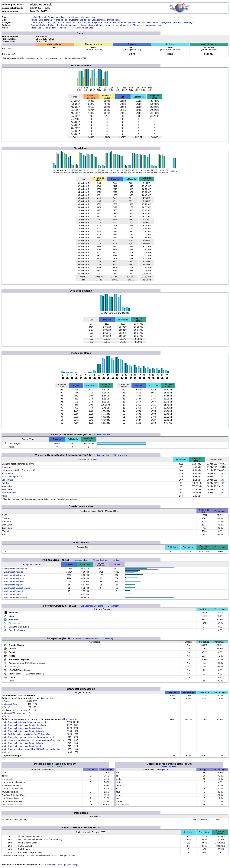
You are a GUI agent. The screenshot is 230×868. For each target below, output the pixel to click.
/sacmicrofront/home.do (13, 581)
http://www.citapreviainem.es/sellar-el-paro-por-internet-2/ (30, 737)
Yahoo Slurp (8, 480)
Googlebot (7, 467)
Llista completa (45, 20)
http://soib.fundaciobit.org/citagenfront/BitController (27, 734)
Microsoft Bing (10, 704)
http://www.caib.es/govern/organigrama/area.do (25, 722)
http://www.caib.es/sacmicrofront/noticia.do (23, 743)
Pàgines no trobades (84, 28)
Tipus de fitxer (58, 22)
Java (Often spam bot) (12, 477)
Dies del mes (53, 17)
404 (10, 840)
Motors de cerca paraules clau (147, 25)
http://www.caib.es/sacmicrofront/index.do (23, 728)
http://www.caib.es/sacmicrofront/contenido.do (25, 725)
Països (34, 20)
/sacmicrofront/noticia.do (13, 578)
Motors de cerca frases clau (119, 25)
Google (7, 701)
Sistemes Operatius (127, 22)
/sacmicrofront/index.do (13, 572)
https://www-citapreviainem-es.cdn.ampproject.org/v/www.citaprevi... (35, 740)
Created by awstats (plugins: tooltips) (62, 865)
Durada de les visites (40, 22)
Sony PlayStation (17, 630)
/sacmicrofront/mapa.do (13, 585)
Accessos (70, 22)
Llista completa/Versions (92, 606)
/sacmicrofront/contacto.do (14, 594)
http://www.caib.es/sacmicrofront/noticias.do (24, 731)
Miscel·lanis (36, 28)
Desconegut (153, 22)
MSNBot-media (9, 493)
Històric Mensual (38, 17)
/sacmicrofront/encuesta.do (14, 598)
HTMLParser (8, 473)
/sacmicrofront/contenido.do (15, 569)
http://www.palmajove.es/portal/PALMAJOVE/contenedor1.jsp (32, 749)
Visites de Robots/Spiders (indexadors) (72, 20)
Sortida (113, 22)
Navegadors (166, 22)
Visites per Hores (89, 17)
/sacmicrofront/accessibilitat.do (16, 588)
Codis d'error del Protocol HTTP (58, 28)
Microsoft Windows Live (15, 713)
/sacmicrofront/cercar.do (13, 591)
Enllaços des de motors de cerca (63, 25)
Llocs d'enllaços (87, 25)
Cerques (100, 25)
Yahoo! (7, 707)
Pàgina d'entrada (100, 22)
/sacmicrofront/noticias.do (14, 575)
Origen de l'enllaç (39, 25)
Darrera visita (113, 20)
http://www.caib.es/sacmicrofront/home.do (23, 746)
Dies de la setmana (70, 17)
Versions (141, 22)
